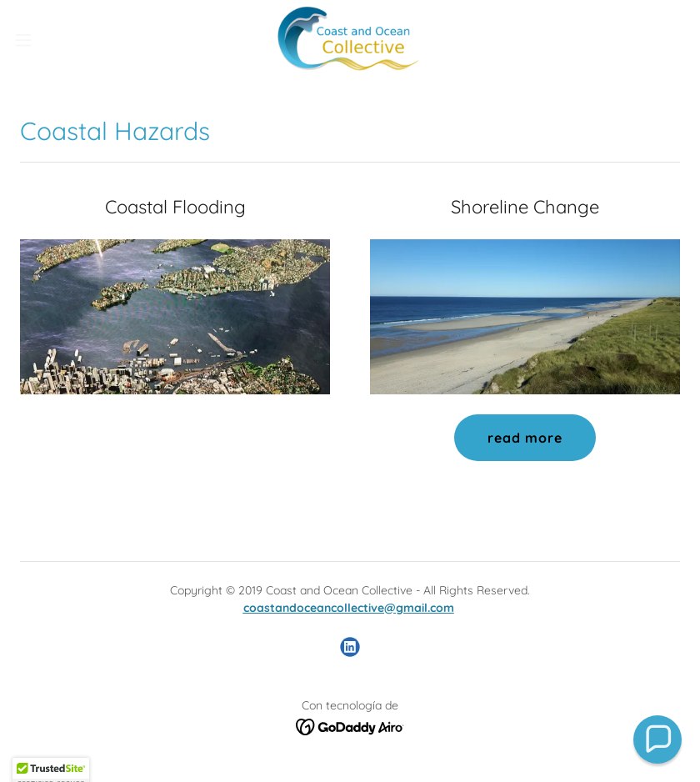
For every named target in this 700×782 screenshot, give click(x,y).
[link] (350, 40)
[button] (58, 40)
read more (525, 438)
